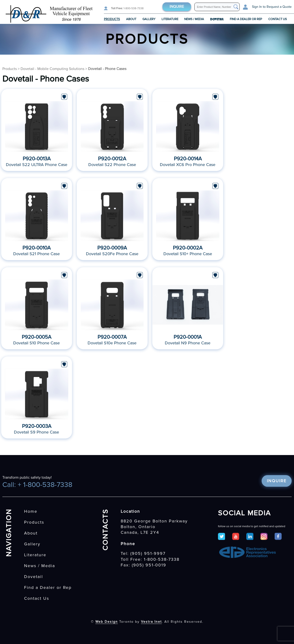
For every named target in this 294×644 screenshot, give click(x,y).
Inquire (177, 7)
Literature (170, 19)
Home (31, 511)
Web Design (107, 622)
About (131, 19)
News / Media (194, 19)
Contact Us (278, 19)
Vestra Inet (151, 622)
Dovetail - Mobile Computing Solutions (52, 69)
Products (112, 19)
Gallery (149, 19)
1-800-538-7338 (127, 8)
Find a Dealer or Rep (246, 19)
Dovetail (34, 577)
